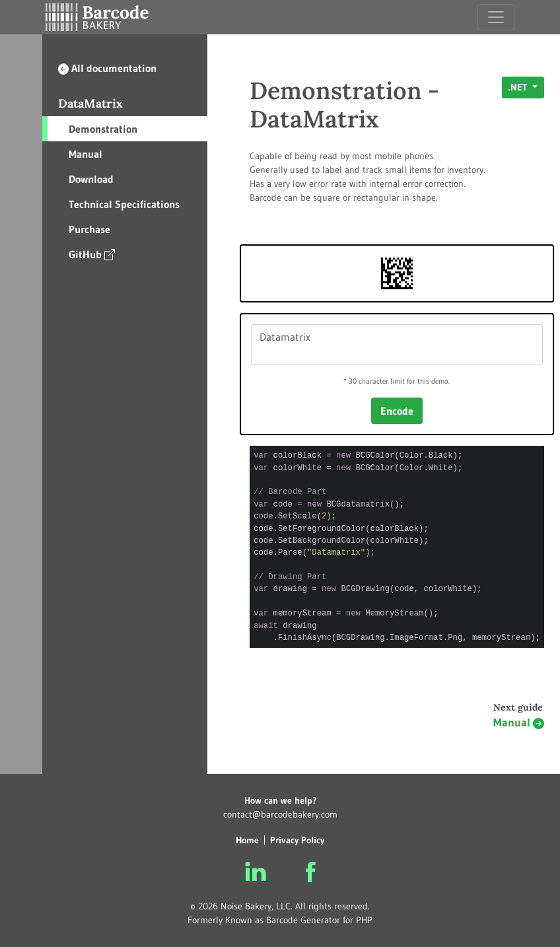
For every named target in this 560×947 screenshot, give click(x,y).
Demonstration (103, 129)
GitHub (92, 254)
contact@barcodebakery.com (280, 814)
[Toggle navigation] (496, 17)
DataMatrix (90, 103)
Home (247, 840)
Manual (86, 154)
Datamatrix (397, 345)
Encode (397, 411)
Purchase (89, 229)
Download (91, 179)
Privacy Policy (297, 840)
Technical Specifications (124, 204)
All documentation (107, 68)
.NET (519, 87)
